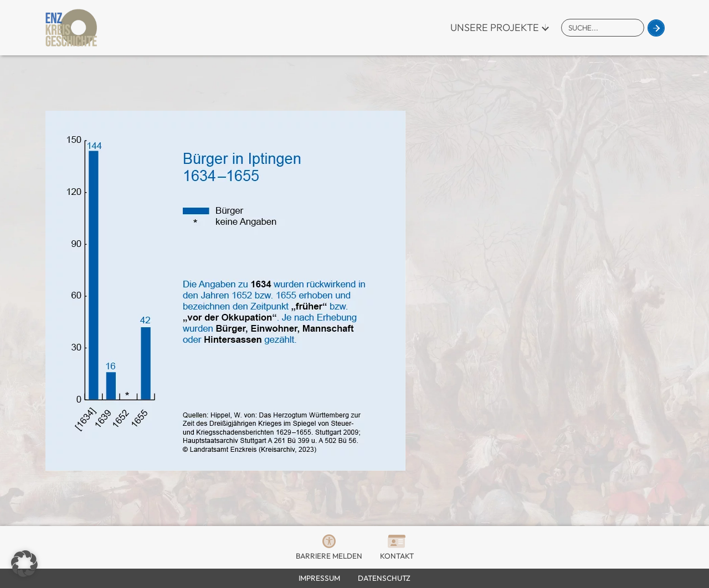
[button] (24, 564)
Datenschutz (384, 578)
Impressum (319, 578)
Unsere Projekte (495, 27)
